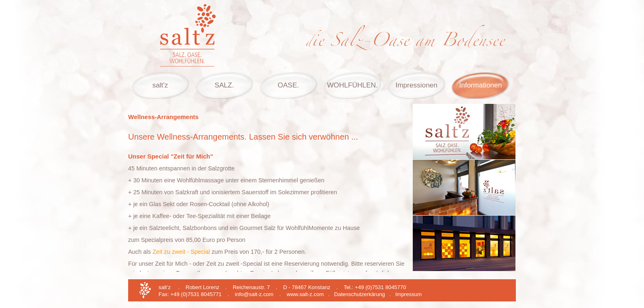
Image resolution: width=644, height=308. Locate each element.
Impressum (408, 294)
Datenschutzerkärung (360, 294)
